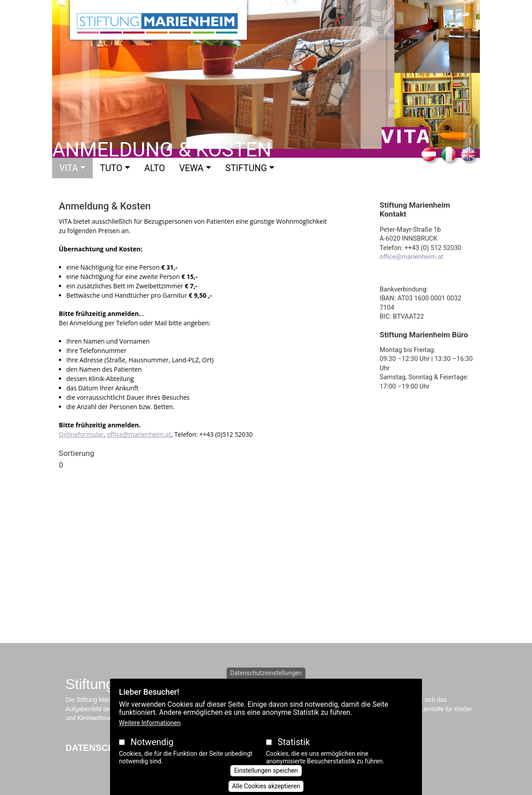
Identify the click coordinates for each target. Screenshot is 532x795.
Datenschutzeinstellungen (266, 673)
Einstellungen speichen (266, 770)
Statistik (294, 742)
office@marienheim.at (139, 434)
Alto (155, 168)
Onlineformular (81, 434)
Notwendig (152, 742)
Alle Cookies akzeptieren (266, 786)
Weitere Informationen (150, 723)
